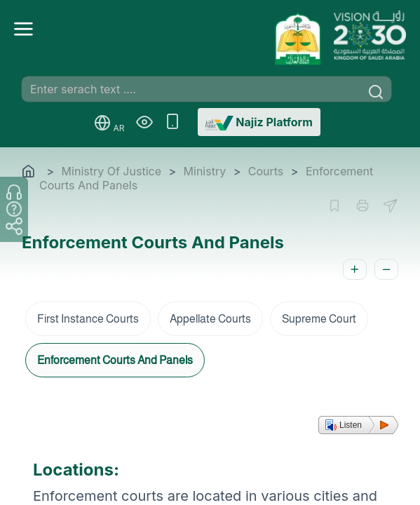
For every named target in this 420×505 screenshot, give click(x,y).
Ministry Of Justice (111, 171)
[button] (358, 425)
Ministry (205, 171)
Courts (266, 171)
